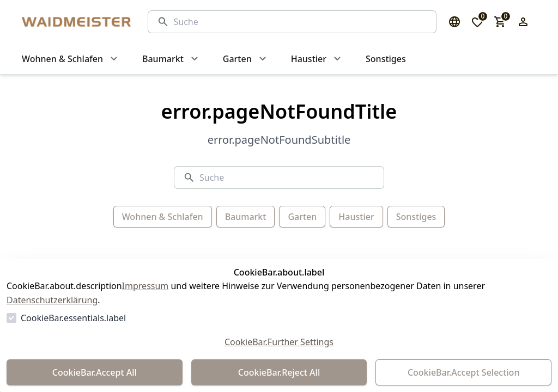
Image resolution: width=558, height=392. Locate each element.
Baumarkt (246, 217)
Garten (302, 217)
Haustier (356, 217)
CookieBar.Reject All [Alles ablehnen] (279, 372)
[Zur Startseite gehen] (74, 22)
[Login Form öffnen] (523, 22)
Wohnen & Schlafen (163, 217)
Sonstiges (416, 217)
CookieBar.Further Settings (279, 342)
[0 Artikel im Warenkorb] (500, 22)
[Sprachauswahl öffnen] (454, 22)
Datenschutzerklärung (52, 300)
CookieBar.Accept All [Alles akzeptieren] (95, 372)
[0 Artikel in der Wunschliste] (477, 22)
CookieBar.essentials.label (73, 318)
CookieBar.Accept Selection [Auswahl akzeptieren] (464, 372)
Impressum (145, 286)
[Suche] (301, 22)
